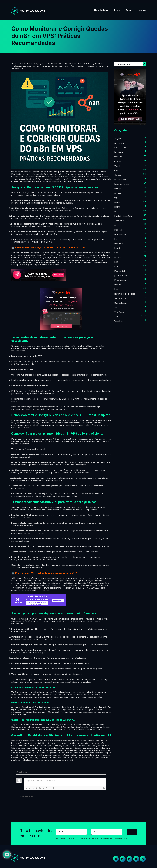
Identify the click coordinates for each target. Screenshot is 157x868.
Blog (116, 10)
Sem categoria (121, 303)
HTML (117, 202)
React (117, 289)
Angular (118, 138)
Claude (117, 166)
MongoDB (119, 244)
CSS (116, 170)
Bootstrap (119, 152)
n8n (116, 253)
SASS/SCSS (120, 298)
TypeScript (119, 312)
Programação (121, 280)
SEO (116, 307)
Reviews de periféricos (125, 294)
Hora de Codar (101, 10)
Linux (117, 225)
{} (57, 788)
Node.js (118, 257)
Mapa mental (120, 234)
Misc (116, 239)
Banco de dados (122, 148)
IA (115, 212)
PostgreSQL (120, 271)
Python (118, 285)
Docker (118, 193)
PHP (116, 266)
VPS (116, 317)
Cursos (143, 10)
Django (118, 189)
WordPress (119, 321)
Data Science (120, 180)
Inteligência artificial (123, 216)
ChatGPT (119, 161)
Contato (130, 10)
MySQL (118, 248)
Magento (118, 230)
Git (116, 198)
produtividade (120, 276)
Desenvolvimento (122, 184)
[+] (60, 788)
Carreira (118, 157)
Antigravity (119, 143)
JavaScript (119, 221)
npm (116, 262)
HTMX (117, 207)
